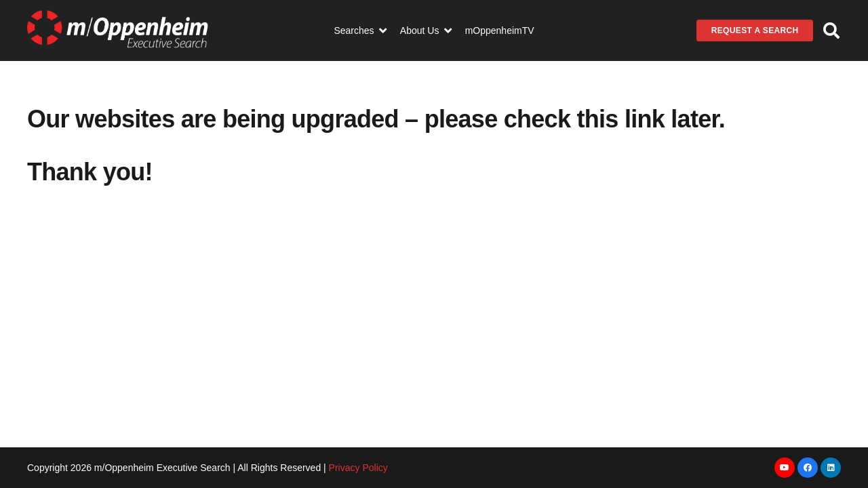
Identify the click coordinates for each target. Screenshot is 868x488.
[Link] (118, 30)
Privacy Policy (358, 468)
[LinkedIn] (831, 468)
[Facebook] (808, 468)
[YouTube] (785, 468)
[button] (831, 31)
